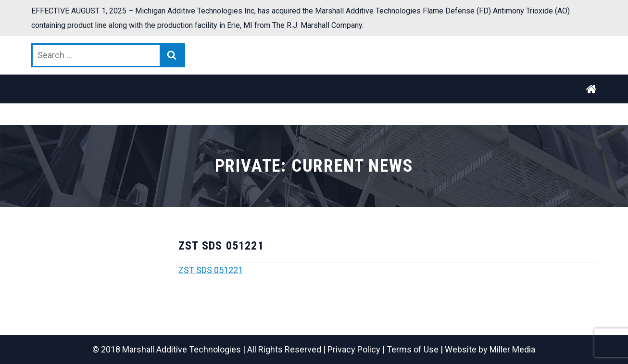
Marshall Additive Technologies (182, 349)
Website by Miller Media (490, 349)
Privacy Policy (354, 349)
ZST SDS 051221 (211, 270)
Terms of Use (413, 349)
